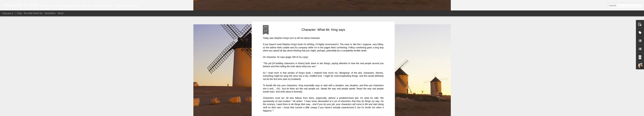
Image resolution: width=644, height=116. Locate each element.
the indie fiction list (33, 13)
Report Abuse (361, 114)
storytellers (50, 13)
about (61, 13)
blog (19, 13)
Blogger (351, 114)
